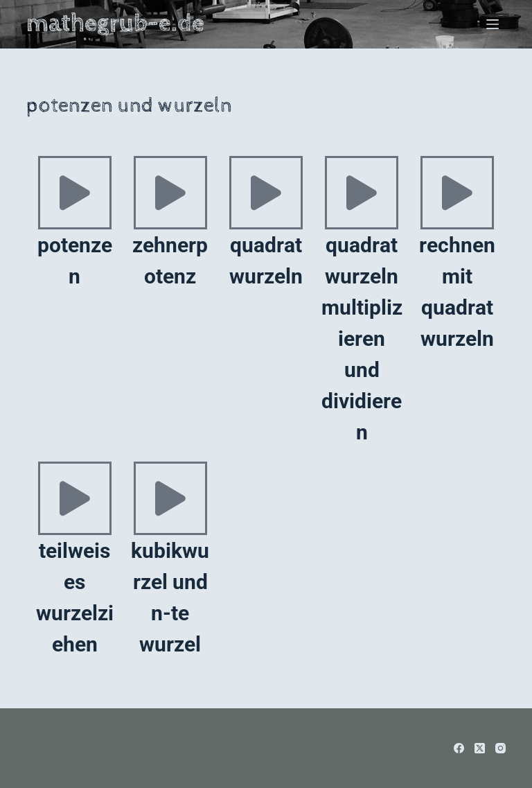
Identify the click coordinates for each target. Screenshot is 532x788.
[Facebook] (459, 748)
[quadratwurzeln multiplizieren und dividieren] (362, 193)
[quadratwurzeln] (266, 193)
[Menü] (493, 24)
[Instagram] (500, 748)
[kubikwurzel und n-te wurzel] (170, 498)
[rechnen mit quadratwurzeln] (457, 193)
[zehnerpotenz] (170, 193)
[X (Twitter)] (480, 748)
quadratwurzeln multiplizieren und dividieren (362, 339)
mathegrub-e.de (115, 24)
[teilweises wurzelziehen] (75, 498)
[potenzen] (75, 193)
